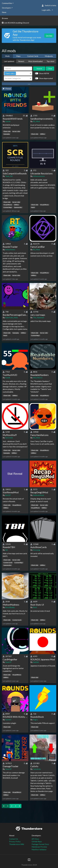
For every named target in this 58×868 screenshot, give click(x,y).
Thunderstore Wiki (17, 844)
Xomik (8, 378)
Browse (5, 18)
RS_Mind (36, 121)
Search (39, 69)
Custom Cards (33, 56)
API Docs (35, 839)
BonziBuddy (10, 607)
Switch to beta (49, 5)
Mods (7, 56)
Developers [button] (7, 8)
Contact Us (14, 839)
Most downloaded (35, 61)
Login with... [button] (47, 10)
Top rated (50, 61)
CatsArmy (37, 769)
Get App (49, 36)
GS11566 (9, 438)
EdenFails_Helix (12, 317)
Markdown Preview (39, 847)
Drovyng (36, 550)
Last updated (9, 61)
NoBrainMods (39, 495)
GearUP (8, 662)
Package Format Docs (40, 844)
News (4, 12)
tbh (7, 550)
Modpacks (49, 56)
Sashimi (36, 662)
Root (35, 607)
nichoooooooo (39, 176)
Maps (18, 56)
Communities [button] (7, 3)
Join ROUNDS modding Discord (15, 23)
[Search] (18, 69)
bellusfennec (10, 250)
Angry (35, 720)
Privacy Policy (15, 841)
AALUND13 (38, 378)
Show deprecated (46, 78)
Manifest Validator (39, 850)
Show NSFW (44, 73)
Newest (21, 61)
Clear (50, 69)
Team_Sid (9, 176)
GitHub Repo (37, 841)
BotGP (8, 495)
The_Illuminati (39, 317)
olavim (8, 121)
